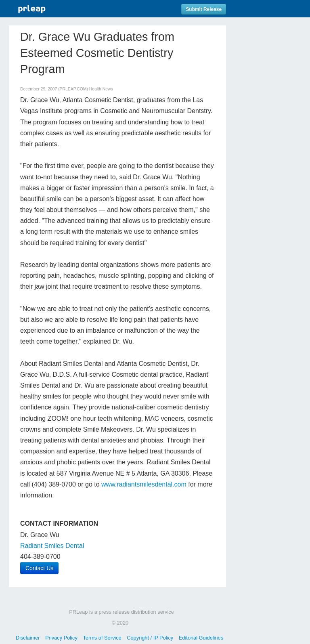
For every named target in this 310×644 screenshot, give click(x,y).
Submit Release (204, 9)
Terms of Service (102, 638)
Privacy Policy (61, 638)
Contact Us (39, 568)
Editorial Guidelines (201, 638)
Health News (101, 89)
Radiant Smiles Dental (52, 546)
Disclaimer (28, 638)
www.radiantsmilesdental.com (144, 484)
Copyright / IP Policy (150, 638)
